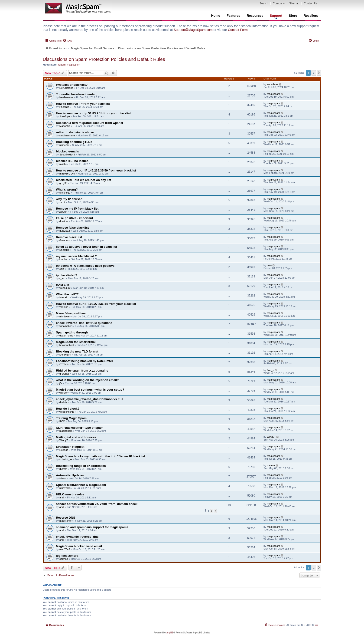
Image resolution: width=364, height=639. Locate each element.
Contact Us (311, 3)
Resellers (311, 16)
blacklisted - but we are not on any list (84, 180)
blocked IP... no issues (72, 161)
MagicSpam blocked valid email (79, 546)
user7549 (65, 549)
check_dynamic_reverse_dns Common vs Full (90, 399)
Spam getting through (72, 332)
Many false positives (71, 313)
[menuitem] (67, 41)
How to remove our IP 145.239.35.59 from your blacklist (96, 170)
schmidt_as (66, 459)
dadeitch (64, 402)
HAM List (63, 285)
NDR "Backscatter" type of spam (80, 428)
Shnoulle (64, 250)
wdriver (63, 393)
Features (233, 16)
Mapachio (65, 126)
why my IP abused (69, 199)
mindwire (65, 316)
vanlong (64, 307)
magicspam (74, 65)
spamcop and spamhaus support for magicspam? (92, 527)
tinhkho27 (65, 193)
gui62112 (65, 231)
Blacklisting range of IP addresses (81, 466)
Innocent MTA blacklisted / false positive (85, 266)
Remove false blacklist (72, 228)
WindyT (64, 440)
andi (62, 497)
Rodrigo (64, 450)
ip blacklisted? (67, 275)
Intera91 (64, 297)
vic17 (62, 202)
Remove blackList (69, 237)
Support (276, 16)
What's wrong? (67, 189)
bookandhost (67, 345)
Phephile (64, 107)
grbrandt (64, 374)
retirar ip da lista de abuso (75, 132)
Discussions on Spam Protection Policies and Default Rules (104, 59)
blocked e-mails (67, 151)
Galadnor (65, 240)
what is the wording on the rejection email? (87, 380)
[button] (319, 73)
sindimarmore (67, 135)
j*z (61, 383)
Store (293, 16)
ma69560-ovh (67, 174)
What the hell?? (67, 294)
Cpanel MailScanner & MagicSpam (81, 485)
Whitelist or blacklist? (72, 85)
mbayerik (65, 488)
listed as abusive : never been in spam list (86, 247)
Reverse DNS (66, 518)
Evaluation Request (70, 447)
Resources (255, 16)
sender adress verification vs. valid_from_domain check (97, 504)
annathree (273, 84)
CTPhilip (64, 364)
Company (279, 3)
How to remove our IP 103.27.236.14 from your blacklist (96, 304)
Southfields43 (67, 155)
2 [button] (314, 73)
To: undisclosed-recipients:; (76, 94)
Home (216, 16)
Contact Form (238, 30)
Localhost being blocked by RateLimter (84, 361)
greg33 (63, 183)
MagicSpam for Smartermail (76, 342)
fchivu (63, 478)
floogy (270, 370)
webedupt (65, 288)
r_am (62, 278)
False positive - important (75, 218)
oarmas (64, 559)
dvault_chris (66, 336)
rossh (63, 164)
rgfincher (64, 145)
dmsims (64, 221)
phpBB (170, 633)
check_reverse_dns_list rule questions (84, 323)
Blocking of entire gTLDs (74, 142)
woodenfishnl (67, 412)
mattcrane (65, 521)
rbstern (63, 469)
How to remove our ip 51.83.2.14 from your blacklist (93, 113)
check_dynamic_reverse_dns (77, 537)
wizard (62, 65)
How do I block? (68, 409)
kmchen (64, 259)
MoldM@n (65, 355)
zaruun (63, 212)
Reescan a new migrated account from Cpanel (89, 123)
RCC (62, 421)
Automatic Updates (70, 475)
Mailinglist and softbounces (76, 437)
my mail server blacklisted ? (76, 256)
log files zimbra (67, 556)
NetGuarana (66, 88)
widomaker (66, 326)
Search (264, 3)
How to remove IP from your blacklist (83, 104)
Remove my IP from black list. (78, 209)
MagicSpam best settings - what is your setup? (90, 390)
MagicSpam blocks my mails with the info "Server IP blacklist (100, 456)
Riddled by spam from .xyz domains (82, 371)
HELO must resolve (70, 494)
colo (62, 269)
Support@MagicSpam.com (193, 30)
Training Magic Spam (71, 418)
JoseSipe (65, 116)
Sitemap (294, 3)
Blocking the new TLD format (77, 351)
